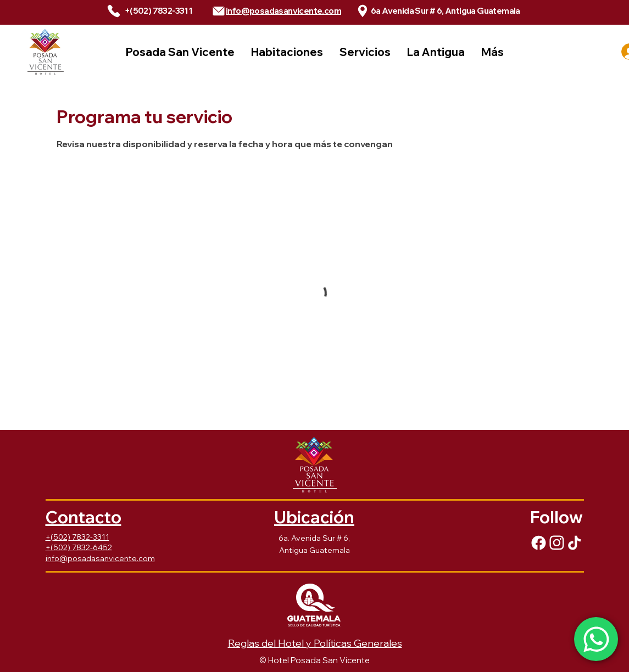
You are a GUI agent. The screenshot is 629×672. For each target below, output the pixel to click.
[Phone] (114, 11)
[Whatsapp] (596, 639)
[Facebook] (539, 543)
